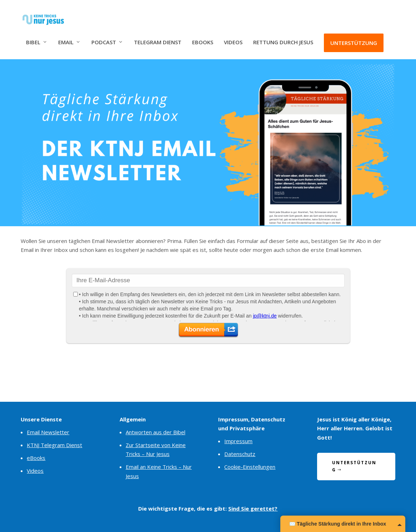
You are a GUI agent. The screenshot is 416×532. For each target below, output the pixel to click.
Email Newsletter (48, 432)
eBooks (203, 37)
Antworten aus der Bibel (156, 432)
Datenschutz (240, 454)
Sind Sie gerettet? (253, 508)
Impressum (238, 441)
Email (66, 37)
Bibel (33, 37)
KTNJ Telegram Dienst (54, 445)
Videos (233, 37)
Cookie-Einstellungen (250, 467)
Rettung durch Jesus (283, 37)
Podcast (104, 37)
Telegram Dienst (158, 37)
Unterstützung (354, 37)
